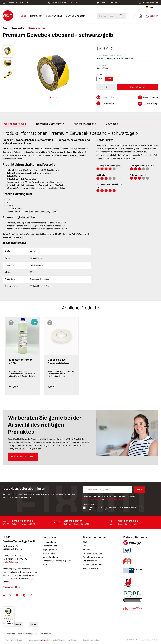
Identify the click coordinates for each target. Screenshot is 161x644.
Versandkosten (47, 640)
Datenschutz (46, 634)
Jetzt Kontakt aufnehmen (22, 457)
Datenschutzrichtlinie (92, 499)
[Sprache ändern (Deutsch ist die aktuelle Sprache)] (152, 7)
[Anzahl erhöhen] (114, 87)
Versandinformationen (93, 565)
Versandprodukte (50, 557)
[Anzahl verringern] (99, 87)
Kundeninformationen (93, 553)
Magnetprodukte (50, 550)
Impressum (10, 634)
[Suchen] (121, 16)
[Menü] (13, 608)
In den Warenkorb (138, 87)
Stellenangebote (90, 561)
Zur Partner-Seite (91, 568)
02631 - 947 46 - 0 (150, 2)
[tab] (14, 124)
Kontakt (87, 550)
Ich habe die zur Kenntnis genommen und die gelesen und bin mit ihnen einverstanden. (116, 509)
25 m (100, 79)
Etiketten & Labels (51, 546)
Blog (85, 542)
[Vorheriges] (17, 73)
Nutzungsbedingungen (116, 499)
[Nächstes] (89, 73)
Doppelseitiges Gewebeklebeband (59, 362)
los (138, 490)
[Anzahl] (106, 87)
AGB (89, 510)
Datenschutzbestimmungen (108, 507)
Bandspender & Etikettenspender (57, 561)
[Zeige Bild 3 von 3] (56, 97)
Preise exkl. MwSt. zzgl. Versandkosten (111, 55)
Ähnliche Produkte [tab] (81, 308)
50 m (109, 79)
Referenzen (48, 565)
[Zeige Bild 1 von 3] (50, 97)
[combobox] (107, 16)
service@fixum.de (10, 562)
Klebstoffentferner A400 (21, 362)
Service (86, 546)
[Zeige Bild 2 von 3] (53, 97)
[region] (47, 73)
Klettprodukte (49, 553)
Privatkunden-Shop (11, 587)
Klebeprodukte (49, 542)
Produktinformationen (93, 557)
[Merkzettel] (134, 16)
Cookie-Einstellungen (25, 634)
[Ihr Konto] (141, 16)
